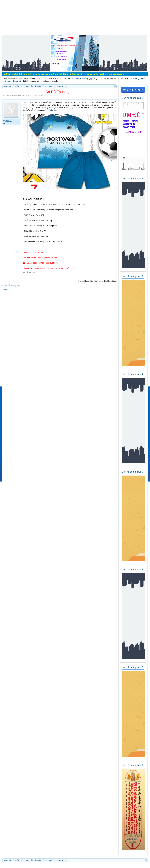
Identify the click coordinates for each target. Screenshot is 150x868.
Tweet (5, 289)
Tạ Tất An (34, 95)
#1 (116, 272)
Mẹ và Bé (18, 95)
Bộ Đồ (59, 242)
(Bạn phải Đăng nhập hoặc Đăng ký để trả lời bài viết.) (97, 281)
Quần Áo (53, 110)
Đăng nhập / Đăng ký (133, 90)
